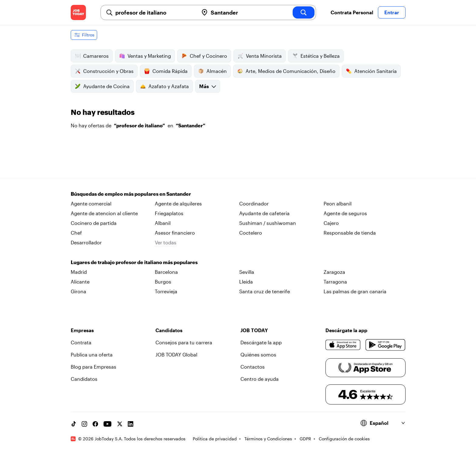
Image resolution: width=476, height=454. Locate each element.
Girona (78, 291)
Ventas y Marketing (145, 56)
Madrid (79, 272)
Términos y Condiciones (268, 439)
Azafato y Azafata (164, 86)
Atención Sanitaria (371, 71)
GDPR (305, 439)
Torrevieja (166, 291)
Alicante (80, 282)
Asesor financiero (175, 233)
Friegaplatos (169, 213)
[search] (304, 12)
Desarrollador (86, 242)
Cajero (331, 223)
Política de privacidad (215, 439)
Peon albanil (338, 203)
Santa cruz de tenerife (265, 291)
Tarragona (335, 282)
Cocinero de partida (94, 223)
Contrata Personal (352, 12)
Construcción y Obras (104, 71)
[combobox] (155, 12)
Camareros (92, 56)
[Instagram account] (84, 424)
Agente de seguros (345, 213)
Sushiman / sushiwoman (268, 223)
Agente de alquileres (178, 203)
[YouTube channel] (107, 424)
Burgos (163, 282)
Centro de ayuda (260, 379)
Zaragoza (334, 272)
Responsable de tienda (350, 233)
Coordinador (254, 203)
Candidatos (84, 379)
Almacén (212, 71)
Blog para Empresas (93, 367)
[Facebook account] (95, 424)
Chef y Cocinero (204, 56)
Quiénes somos (258, 354)
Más (208, 86)
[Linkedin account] (131, 424)
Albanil (163, 223)
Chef (76, 233)
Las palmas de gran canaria (355, 291)
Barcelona (166, 272)
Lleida (246, 282)
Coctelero (251, 233)
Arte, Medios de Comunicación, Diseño (286, 71)
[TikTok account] (73, 424)
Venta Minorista (260, 56)
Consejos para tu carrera (184, 342)
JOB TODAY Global (176, 354)
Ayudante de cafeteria (264, 213)
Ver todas (166, 242)
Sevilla (247, 272)
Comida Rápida (166, 71)
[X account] (120, 424)
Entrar (392, 12)
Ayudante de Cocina (102, 86)
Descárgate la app (261, 342)
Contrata (81, 342)
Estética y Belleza (316, 56)
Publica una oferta (92, 354)
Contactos (253, 367)
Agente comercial (91, 203)
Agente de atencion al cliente (104, 213)
